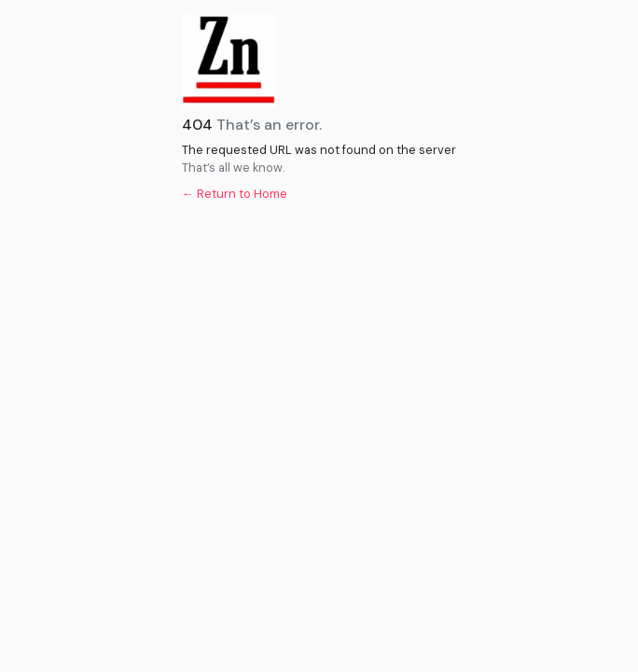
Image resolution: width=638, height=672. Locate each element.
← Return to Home (235, 194)
